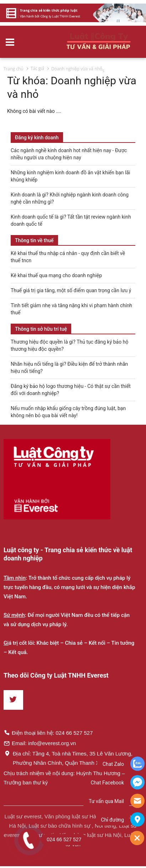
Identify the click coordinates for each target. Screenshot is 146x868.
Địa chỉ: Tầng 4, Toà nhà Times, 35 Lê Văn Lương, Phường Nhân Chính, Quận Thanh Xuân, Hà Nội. (68, 758)
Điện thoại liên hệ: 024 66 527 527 (48, 733)
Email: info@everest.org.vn (40, 743)
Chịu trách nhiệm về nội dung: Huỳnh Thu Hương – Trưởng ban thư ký (64, 778)
